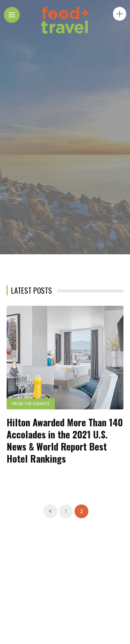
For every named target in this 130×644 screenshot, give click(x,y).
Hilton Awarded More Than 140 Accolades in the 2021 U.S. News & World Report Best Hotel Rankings (65, 440)
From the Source (31, 404)
